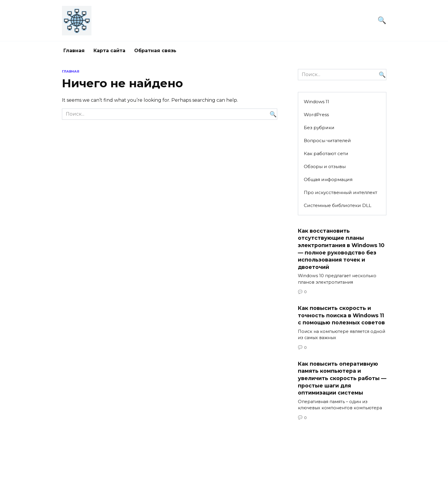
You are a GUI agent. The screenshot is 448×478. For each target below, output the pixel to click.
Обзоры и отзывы (325, 166)
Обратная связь (155, 51)
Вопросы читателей (327, 141)
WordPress (316, 115)
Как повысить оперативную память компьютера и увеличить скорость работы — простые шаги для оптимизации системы (342, 378)
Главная (74, 51)
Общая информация (328, 179)
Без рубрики (319, 128)
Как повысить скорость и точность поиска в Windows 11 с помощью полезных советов (341, 315)
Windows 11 (316, 102)
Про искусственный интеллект (340, 192)
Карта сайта (109, 51)
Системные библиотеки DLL (338, 205)
